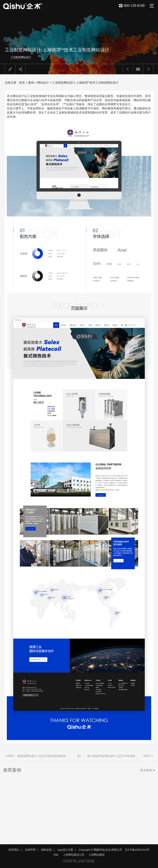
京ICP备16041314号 (137, 850)
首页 (22, 83)
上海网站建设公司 (74, 855)
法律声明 (30, 850)
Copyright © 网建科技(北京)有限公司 (100, 850)
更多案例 (146, 771)
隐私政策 (46, 850)
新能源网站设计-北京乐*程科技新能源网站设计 (44, 757)
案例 (31, 83)
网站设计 (43, 83)
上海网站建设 (97, 855)
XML (56, 855)
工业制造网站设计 (36, 57)
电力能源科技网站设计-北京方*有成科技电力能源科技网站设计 (114, 757)
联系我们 (14, 850)
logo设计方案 (65, 850)
